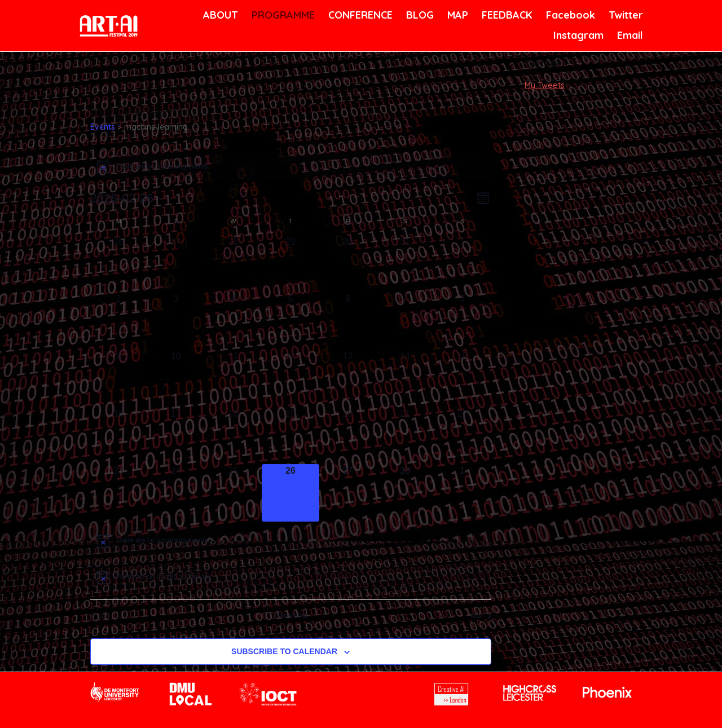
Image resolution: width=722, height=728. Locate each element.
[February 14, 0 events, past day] (405, 378)
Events (103, 127)
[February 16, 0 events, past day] (119, 436)
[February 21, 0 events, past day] (405, 436)
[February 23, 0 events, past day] (119, 493)
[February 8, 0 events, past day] (463, 321)
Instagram (577, 35)
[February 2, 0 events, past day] (119, 321)
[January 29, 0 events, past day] (290, 264)
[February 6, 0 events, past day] (348, 321)
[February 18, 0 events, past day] (234, 436)
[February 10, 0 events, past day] (176, 378)
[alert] (291, 166)
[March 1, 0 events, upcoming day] (463, 493)
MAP (457, 15)
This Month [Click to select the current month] (290, 616)
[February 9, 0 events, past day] (119, 378)
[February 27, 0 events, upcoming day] (348, 493)
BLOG (419, 15)
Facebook (569, 15)
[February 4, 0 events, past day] (234, 321)
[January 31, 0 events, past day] (405, 264)
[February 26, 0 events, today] (290, 493)
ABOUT (219, 15)
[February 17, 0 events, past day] (176, 436)
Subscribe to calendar (284, 651)
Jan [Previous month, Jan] (100, 616)
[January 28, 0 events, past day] (234, 264)
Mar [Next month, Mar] (481, 616)
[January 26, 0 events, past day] (119, 264)
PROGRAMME (281, 15)
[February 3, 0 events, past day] (176, 321)
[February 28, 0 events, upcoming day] (405, 493)
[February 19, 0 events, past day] (290, 436)
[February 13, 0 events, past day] (348, 378)
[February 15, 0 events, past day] (463, 378)
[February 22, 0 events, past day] (463, 436)
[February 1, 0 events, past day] (463, 264)
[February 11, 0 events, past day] (234, 378)
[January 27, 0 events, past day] (176, 264)
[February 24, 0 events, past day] (176, 493)
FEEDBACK (506, 15)
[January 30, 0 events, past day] (348, 264)
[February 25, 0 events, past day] (234, 493)
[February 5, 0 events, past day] (290, 321)
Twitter (625, 15)
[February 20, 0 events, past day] (348, 436)
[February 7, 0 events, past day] (405, 321)
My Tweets (545, 85)
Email (629, 35)
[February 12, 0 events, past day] (290, 378)
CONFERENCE (358, 15)
